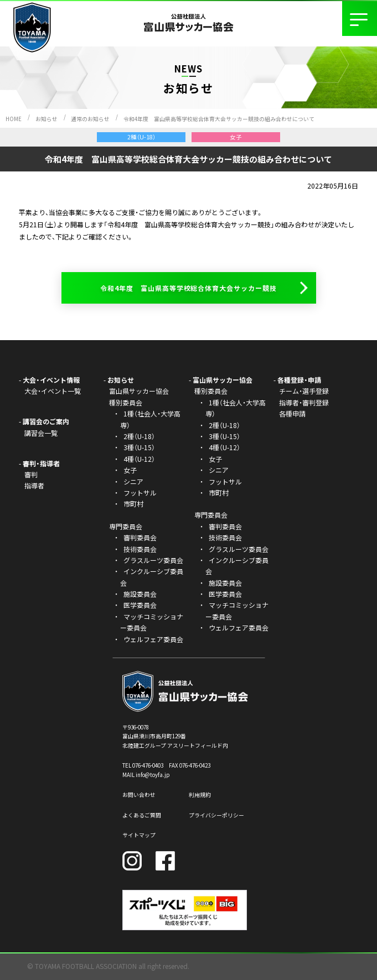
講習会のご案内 (46, 421)
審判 (31, 474)
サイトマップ (139, 835)
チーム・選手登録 (304, 391)
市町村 (133, 504)
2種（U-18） (139, 436)
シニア (133, 481)
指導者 (34, 485)
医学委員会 (140, 605)
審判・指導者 (41, 463)
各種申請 (292, 413)
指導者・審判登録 (304, 402)
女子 (130, 470)
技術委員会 (140, 549)
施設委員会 (140, 594)
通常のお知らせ (90, 119)
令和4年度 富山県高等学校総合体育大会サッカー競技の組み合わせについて (219, 119)
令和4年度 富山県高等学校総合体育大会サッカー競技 (188, 288)
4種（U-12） (139, 459)
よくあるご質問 (142, 815)
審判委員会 (140, 537)
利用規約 (200, 795)
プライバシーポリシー (216, 815)
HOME (14, 119)
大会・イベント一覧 (53, 391)
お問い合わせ (139, 795)
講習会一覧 (41, 433)
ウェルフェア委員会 (153, 639)
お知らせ (47, 119)
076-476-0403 (148, 765)
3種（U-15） (139, 447)
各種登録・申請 (299, 380)
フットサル (140, 492)
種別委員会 (211, 391)
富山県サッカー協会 (139, 391)
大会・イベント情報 (51, 380)
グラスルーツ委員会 (153, 560)
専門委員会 (211, 515)
